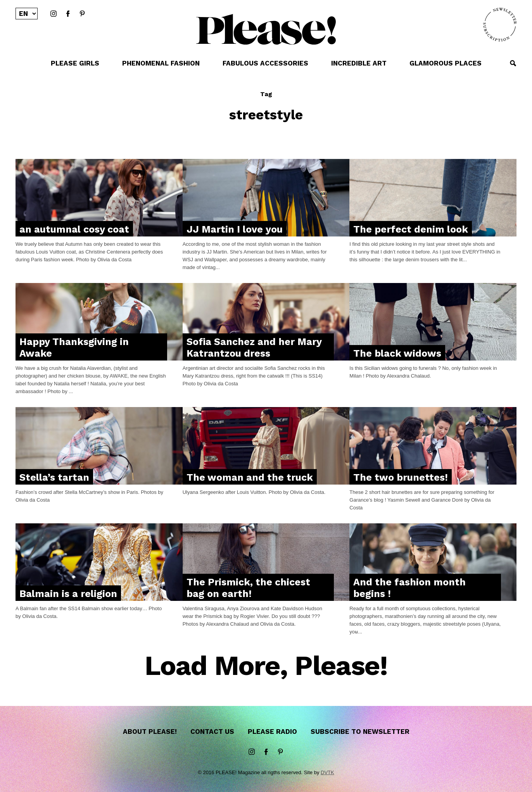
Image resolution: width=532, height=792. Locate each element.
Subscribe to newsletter (360, 732)
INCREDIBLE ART (359, 63)
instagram (54, 14)
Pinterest (82, 14)
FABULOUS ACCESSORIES (265, 63)
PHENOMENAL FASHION (161, 63)
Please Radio (272, 732)
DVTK (327, 772)
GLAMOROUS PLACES (446, 63)
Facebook (68, 14)
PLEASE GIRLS (75, 63)
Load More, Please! (266, 666)
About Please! (150, 732)
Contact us (212, 732)
